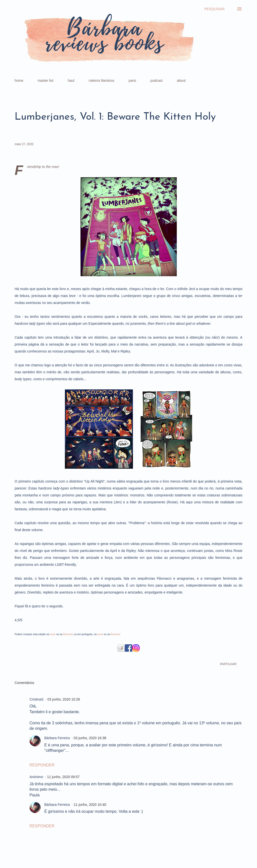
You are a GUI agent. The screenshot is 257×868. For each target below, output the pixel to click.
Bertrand (68, 634)
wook (53, 634)
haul (71, 81)
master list (46, 81)
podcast (157, 81)
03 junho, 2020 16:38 (90, 738)
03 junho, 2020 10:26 (64, 699)
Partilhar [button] (228, 664)
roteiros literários (101, 81)
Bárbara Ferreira (57, 738)
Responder (42, 765)
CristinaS (37, 699)
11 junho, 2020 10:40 (90, 805)
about (181, 81)
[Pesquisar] (214, 9)
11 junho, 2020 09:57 (63, 777)
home (19, 81)
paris (132, 81)
